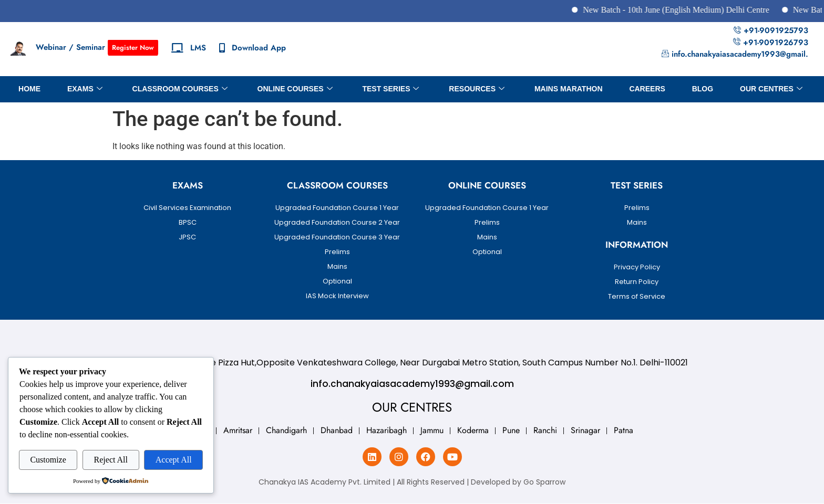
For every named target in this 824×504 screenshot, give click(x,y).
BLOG (703, 89)
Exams (85, 89)
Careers (647, 89)
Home (29, 89)
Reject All (111, 460)
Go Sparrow (544, 482)
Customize (48, 460)
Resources (477, 89)
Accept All (174, 460)
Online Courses (295, 89)
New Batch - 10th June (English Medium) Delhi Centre (691, 10)
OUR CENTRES (771, 89)
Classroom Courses (180, 89)
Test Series (390, 89)
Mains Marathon (569, 89)
